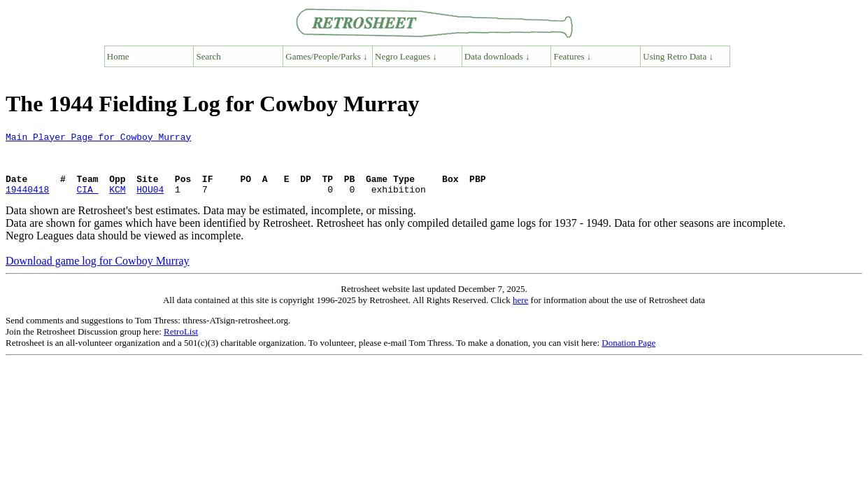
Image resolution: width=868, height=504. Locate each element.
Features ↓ (573, 56)
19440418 (27, 202)
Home (118, 56)
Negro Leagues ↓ (406, 56)
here (520, 313)
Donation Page (628, 355)
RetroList (181, 344)
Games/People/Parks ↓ (326, 56)
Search (209, 56)
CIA (87, 202)
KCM (117, 202)
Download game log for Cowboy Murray (98, 273)
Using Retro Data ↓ (678, 56)
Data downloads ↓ (497, 56)
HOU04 (150, 202)
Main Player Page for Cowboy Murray (98, 139)
